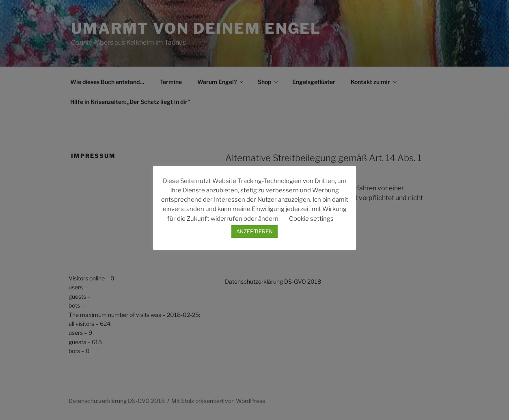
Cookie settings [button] (311, 219)
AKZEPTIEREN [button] (254, 231)
